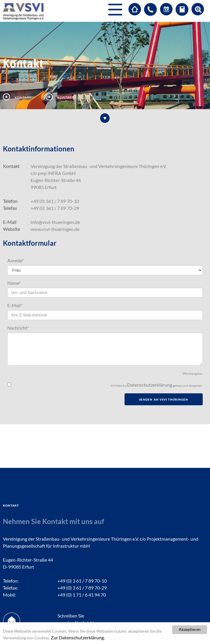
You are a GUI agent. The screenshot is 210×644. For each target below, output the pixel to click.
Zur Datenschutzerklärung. (78, 637)
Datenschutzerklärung (150, 385)
